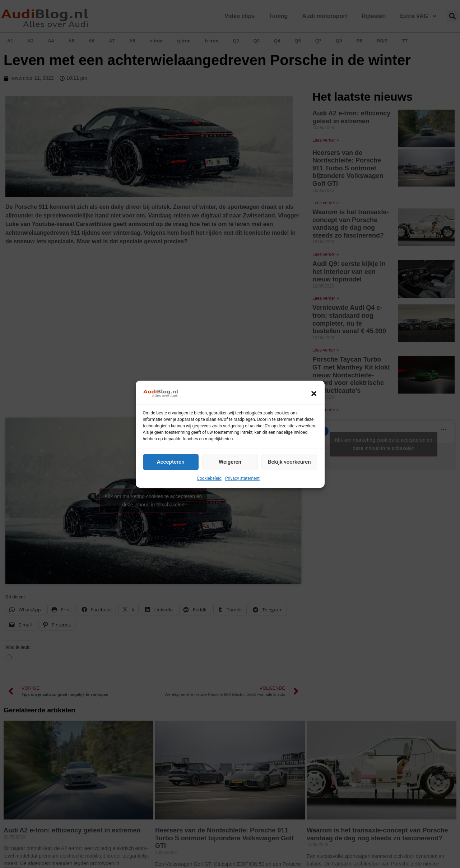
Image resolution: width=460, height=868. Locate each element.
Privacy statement (242, 478)
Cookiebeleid (209, 478)
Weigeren (230, 462)
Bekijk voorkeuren (289, 462)
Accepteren (171, 462)
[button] (314, 394)
